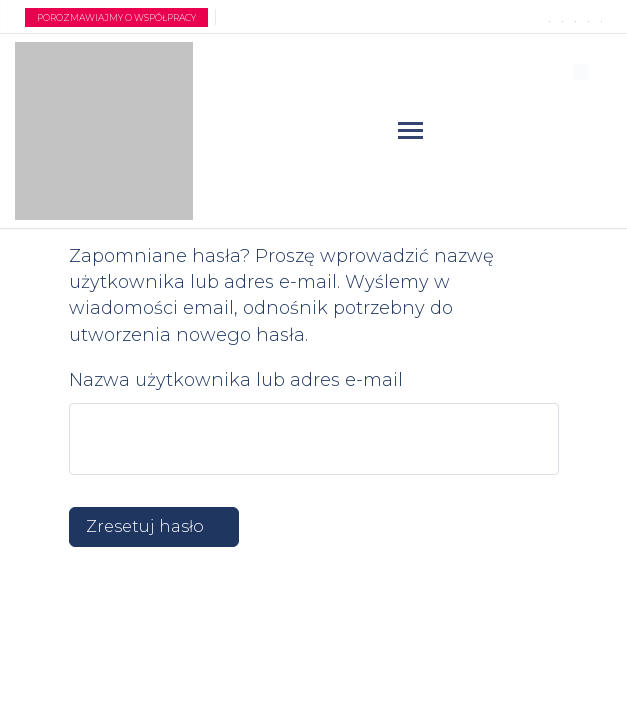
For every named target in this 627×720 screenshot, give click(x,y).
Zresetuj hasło (145, 526)
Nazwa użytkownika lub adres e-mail (236, 380)
